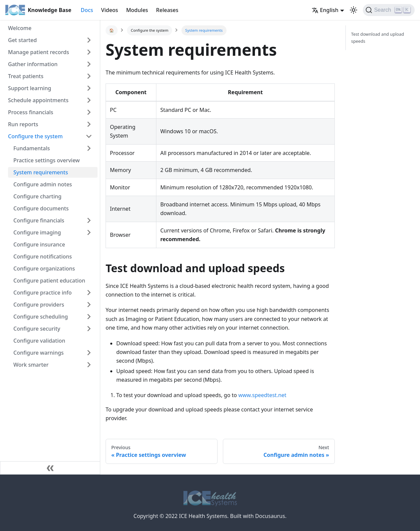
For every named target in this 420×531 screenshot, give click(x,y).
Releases (167, 10)
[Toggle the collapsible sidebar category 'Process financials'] (89, 112)
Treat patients (26, 76)
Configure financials (39, 220)
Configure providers (39, 305)
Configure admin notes (43, 184)
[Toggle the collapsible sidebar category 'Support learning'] (89, 88)
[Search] (389, 10)
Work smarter (31, 365)
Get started (22, 40)
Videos (110, 10)
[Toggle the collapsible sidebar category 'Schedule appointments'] (89, 100)
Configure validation (39, 341)
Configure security (37, 329)
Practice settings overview (47, 160)
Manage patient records (39, 52)
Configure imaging (37, 232)
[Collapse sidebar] (50, 468)
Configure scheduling (41, 317)
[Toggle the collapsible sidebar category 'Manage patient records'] (89, 52)
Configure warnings (39, 353)
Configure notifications (43, 256)
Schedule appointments (38, 100)
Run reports (23, 124)
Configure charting (37, 196)
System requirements (41, 172)
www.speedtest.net (262, 395)
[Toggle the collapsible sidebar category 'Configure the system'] (89, 136)
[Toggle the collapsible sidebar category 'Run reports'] (89, 124)
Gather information (33, 64)
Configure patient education (49, 281)
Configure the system (35, 136)
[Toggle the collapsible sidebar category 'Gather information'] (89, 64)
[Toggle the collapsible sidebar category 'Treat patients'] (89, 76)
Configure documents (41, 208)
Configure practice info (43, 293)
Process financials (31, 112)
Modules (137, 10)
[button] (354, 10)
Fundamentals (32, 148)
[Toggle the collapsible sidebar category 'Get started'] (89, 40)
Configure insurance (39, 244)
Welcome (20, 28)
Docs (87, 10)
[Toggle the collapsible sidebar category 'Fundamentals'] (89, 148)
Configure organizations (44, 269)
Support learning (30, 88)
